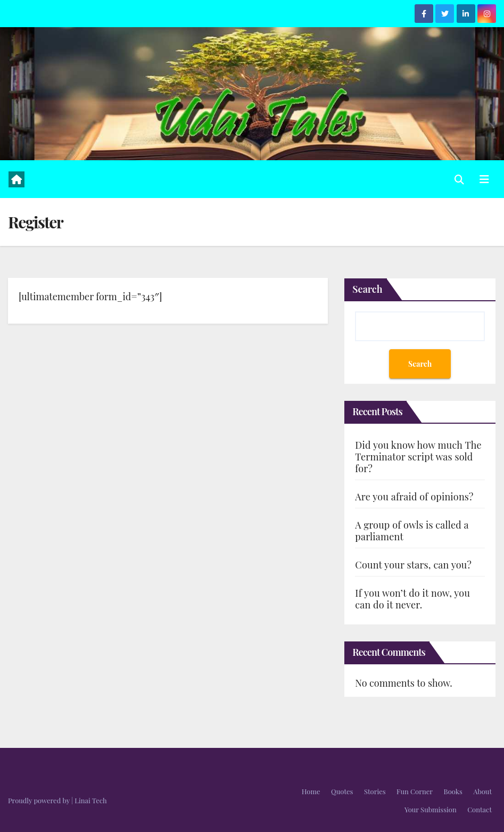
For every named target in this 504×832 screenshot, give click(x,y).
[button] (459, 179)
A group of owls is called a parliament (412, 531)
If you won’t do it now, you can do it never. (412, 599)
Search (367, 289)
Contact (480, 809)
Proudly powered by (40, 800)
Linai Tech (90, 800)
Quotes (342, 791)
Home (311, 791)
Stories (375, 791)
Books (453, 791)
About (482, 791)
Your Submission (431, 809)
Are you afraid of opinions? (414, 497)
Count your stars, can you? (413, 565)
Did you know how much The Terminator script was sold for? (418, 457)
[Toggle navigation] (484, 179)
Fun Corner (415, 791)
